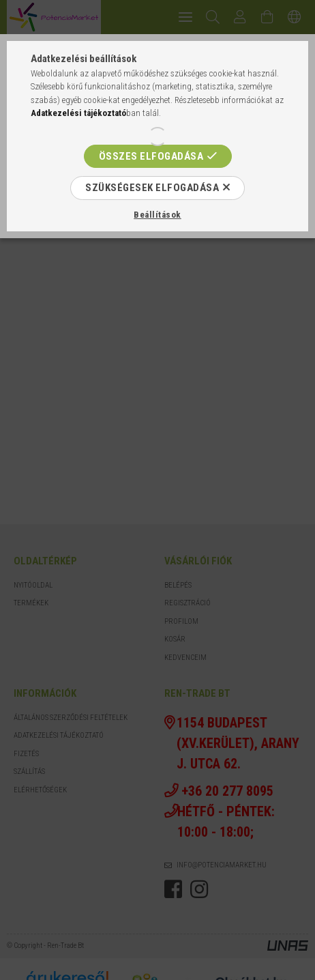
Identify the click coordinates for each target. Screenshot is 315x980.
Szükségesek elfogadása (152, 188)
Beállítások (157, 215)
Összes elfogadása (151, 156)
